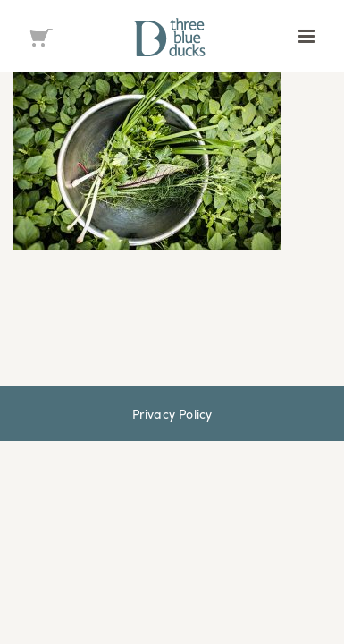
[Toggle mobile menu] (308, 36)
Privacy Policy (172, 531)
